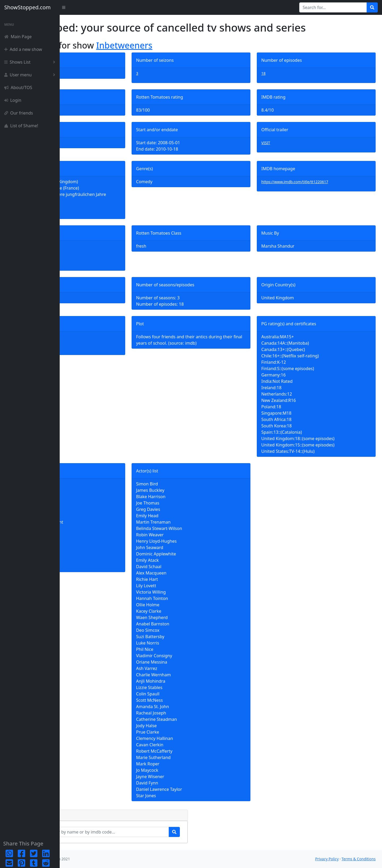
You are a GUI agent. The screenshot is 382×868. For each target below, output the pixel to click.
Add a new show (23, 49)
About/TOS (18, 87)
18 (283, 73)
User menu (31, 75)
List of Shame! (21, 126)
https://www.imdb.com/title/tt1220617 (315, 182)
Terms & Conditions (359, 859)
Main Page (18, 37)
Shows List (31, 62)
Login (13, 100)
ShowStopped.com (27, 7)
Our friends (19, 113)
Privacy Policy (327, 859)
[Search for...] (333, 7)
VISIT (286, 143)
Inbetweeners (184, 45)
